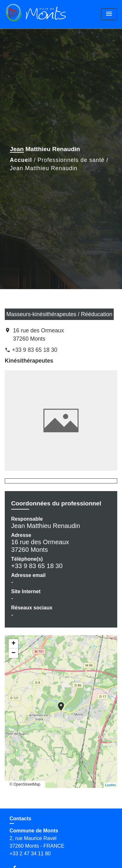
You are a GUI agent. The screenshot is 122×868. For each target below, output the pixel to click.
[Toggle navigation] (109, 14)
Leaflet (110, 785)
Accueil (21, 160)
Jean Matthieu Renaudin (44, 168)
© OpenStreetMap (25, 784)
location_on (58, 703)
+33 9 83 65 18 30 (35, 350)
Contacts (20, 819)
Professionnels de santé (71, 160)
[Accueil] (35, 14)
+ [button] (14, 644)
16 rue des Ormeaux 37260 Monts (38, 335)
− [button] (14, 653)
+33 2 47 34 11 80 (30, 854)
